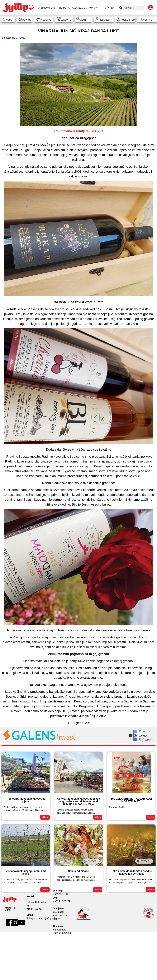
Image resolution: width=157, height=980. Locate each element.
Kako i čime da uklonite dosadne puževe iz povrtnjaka (131, 872)
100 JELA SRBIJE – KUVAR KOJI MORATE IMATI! (131, 800)
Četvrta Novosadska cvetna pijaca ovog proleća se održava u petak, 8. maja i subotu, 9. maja (78, 801)
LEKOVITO (66, 20)
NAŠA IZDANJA (79, 8)
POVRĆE (27, 20)
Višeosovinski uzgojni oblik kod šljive (26, 872)
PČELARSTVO (128, 20)
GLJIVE (148, 20)
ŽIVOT (83, 20)
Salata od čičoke (78, 871)
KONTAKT (94, 8)
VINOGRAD (46, 20)
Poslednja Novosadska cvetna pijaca (26, 800)
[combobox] (131, 8)
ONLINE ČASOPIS (47, 8)
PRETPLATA (64, 8)
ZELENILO (105, 20)
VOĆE (9, 20)
